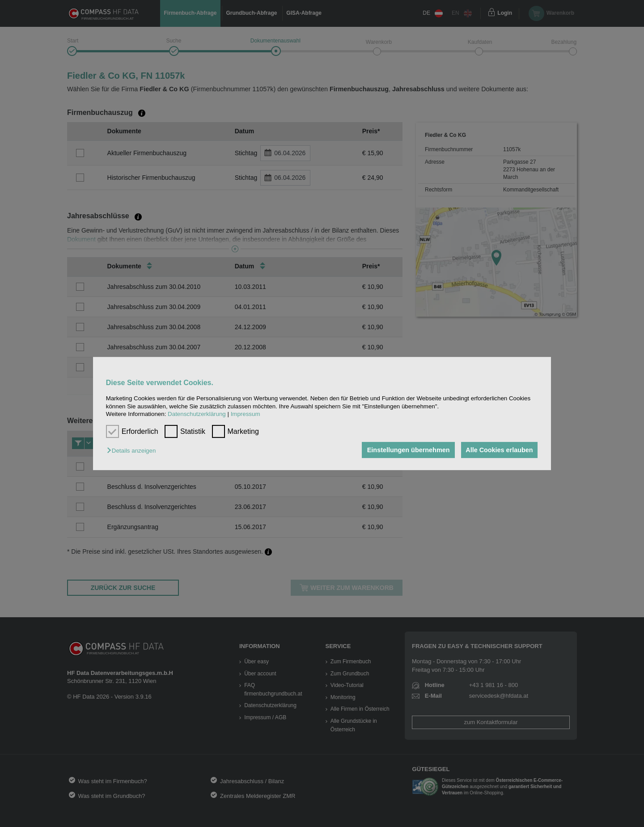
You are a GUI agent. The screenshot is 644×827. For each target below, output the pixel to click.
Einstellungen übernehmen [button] (406, 450)
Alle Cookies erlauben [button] (498, 450)
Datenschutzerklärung (197, 414)
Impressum (246, 414)
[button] (133, 451)
